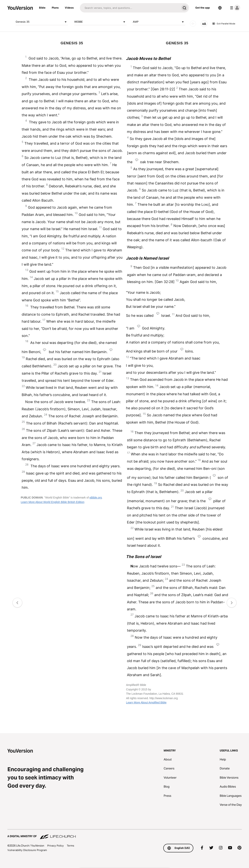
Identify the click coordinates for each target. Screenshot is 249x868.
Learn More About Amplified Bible (146, 702)
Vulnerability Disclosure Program (27, 850)
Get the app (203, 8)
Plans (55, 8)
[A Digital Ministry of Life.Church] (125, 834)
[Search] (130, 8)
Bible (42, 8)
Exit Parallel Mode (224, 24)
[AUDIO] (193, 24)
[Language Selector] (220, 8)
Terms (71, 846)
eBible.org (96, 498)
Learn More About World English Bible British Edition (53, 502)
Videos (69, 8)
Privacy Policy (55, 846)
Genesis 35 (42, 22)
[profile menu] (234, 8)
